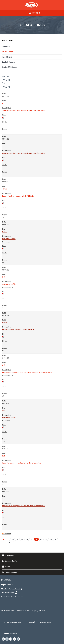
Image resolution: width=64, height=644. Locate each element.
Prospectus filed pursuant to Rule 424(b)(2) (18, 196)
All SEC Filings (7, 52)
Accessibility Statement (14, 622)
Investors (32, 13)
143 (36, 539)
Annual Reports (8, 57)
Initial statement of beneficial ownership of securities (22, 463)
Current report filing (9, 239)
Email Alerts (8, 555)
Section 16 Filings (9, 67)
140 (22, 539)
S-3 (4, 365)
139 (17, 539)
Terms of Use (46, 622)
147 (55, 539)
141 (27, 539)
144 (41, 539)
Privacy (32, 622)
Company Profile (10, 561)
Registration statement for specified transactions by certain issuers (27, 372)
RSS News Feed (9, 572)
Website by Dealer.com (6, 580)
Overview (5, 47)
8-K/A (4, 232)
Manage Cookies (10, 633)
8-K (4, 277)
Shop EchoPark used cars (12, 589)
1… (8, 539)
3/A (4, 456)
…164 (9, 542)
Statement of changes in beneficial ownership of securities (24, 110)
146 (51, 539)
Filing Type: (6, 76)
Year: (3, 83)
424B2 (5, 189)
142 (32, 539)
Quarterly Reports (8, 62)
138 (13, 539)
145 (46, 539)
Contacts (7, 567)
